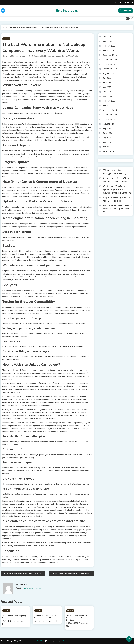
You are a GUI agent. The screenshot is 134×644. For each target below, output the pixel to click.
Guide (41, 56)
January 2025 (108, 105)
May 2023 (107, 138)
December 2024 (110, 110)
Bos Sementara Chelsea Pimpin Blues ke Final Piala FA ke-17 (116, 180)
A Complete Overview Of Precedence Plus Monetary (46, 617)
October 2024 (109, 119)
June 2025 (107, 83)
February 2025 (109, 101)
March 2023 (108, 142)
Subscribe (126, 11)
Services (58, 56)
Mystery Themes (68, 641)
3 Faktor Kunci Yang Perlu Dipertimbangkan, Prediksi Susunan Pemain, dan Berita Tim (117, 189)
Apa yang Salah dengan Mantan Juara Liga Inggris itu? (116, 199)
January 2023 (108, 147)
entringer (22, 56)
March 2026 (108, 41)
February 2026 (109, 46)
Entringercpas (67, 11)
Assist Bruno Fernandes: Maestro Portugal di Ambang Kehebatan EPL (117, 209)
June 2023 (107, 133)
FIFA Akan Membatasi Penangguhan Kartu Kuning (114, 172)
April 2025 (107, 92)
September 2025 (110, 69)
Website (75, 56)
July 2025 (107, 78)
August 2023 (108, 124)
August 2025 (108, 73)
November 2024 (110, 115)
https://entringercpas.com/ (32, 588)
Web (70, 56)
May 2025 (107, 87)
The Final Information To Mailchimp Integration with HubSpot (77, 618)
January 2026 (108, 50)
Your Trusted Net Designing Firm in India (14, 617)
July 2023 (107, 128)
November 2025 (110, 60)
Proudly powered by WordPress (34, 641)
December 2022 (110, 151)
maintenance (49, 56)
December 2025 (110, 55)
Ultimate (65, 56)
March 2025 (108, 96)
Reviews (6, 39)
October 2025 (109, 64)
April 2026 (107, 37)
